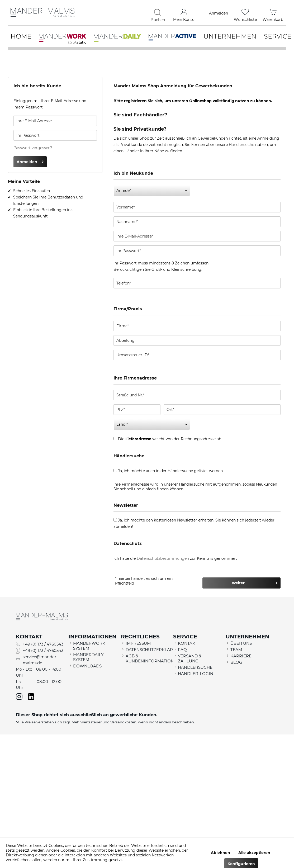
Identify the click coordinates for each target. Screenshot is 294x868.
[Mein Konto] (184, 13)
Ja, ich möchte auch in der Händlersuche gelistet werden (170, 471)
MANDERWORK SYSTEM (89, 646)
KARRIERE (241, 656)
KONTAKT (188, 643)
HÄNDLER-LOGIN (196, 674)
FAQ (182, 650)
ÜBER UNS (241, 643)
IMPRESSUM (138, 643)
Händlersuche (241, 145)
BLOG (236, 662)
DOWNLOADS (87, 666)
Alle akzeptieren (254, 853)
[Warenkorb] (273, 13)
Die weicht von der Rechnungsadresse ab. (170, 439)
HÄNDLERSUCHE (195, 667)
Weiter (255, 582)
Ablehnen (220, 853)
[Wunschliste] (245, 13)
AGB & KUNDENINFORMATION (148, 658)
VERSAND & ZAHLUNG (190, 658)
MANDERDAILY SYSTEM (88, 657)
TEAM (236, 650)
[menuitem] (128, 13)
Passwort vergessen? (33, 148)
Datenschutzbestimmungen (163, 558)
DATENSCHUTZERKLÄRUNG (148, 650)
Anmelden (30, 161)
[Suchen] (158, 12)
